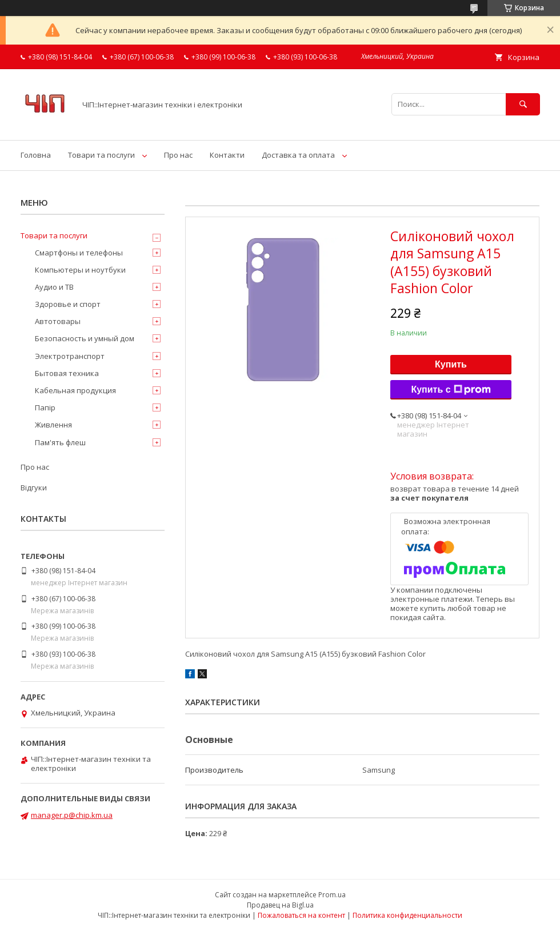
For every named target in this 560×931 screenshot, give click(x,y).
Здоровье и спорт (68, 304)
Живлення (53, 425)
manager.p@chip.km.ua (72, 815)
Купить (451, 364)
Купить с (451, 390)
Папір (45, 407)
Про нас (178, 155)
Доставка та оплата (298, 155)
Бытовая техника (67, 373)
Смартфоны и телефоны (79, 253)
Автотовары (58, 321)
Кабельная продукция (75, 390)
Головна (36, 155)
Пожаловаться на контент (301, 915)
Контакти (227, 155)
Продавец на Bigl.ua (280, 905)
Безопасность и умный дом (85, 338)
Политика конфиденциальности (407, 915)
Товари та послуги (101, 155)
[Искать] (523, 104)
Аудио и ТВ (54, 287)
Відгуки (34, 488)
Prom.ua (332, 895)
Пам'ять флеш (60, 442)
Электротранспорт (70, 356)
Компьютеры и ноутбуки (80, 270)
